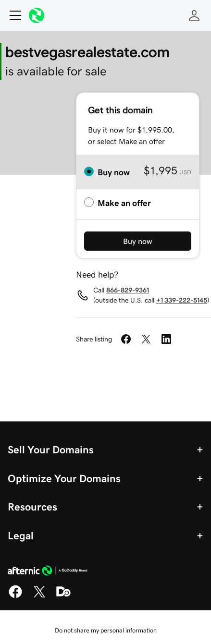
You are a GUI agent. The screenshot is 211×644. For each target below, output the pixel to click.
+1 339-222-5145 (182, 300)
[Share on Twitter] (146, 339)
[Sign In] (194, 15)
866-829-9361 (128, 290)
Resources (32, 507)
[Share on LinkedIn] (166, 339)
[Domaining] (63, 596)
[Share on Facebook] (126, 339)
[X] (39, 596)
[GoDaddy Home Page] (48, 572)
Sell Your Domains (51, 450)
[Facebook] (15, 596)
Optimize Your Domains (64, 478)
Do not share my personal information (106, 630)
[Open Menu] (12, 15)
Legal (21, 535)
